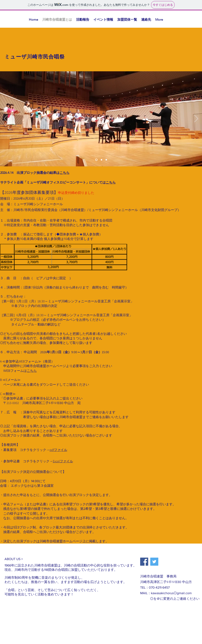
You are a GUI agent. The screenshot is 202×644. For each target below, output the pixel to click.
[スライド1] (96, 160)
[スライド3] (106, 160)
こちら (65, 173)
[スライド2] (102, 160)
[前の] (6, 119)
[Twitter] (154, 562)
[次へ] (196, 119)
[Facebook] (144, 562)
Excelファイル (63, 461)
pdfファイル (58, 450)
